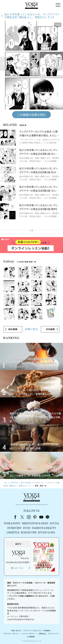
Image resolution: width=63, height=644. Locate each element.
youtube (41, 517)
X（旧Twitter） (22, 517)
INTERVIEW (14, 528)
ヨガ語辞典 (31, 637)
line (48, 517)
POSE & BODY (12, 524)
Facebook (16, 517)
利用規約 (47, 630)
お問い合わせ (16, 630)
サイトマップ (53, 634)
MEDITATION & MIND (35, 524)
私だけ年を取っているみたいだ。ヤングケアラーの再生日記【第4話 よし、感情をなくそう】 (33, 16)
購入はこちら (17, 568)
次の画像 (50, 329)
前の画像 (13, 329)
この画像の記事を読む (32, 115)
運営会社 (42, 634)
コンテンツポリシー (29, 634)
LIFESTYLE (13, 533)
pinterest (35, 517)
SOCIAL (54, 524)
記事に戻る (32, 329)
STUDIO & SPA (46, 533)
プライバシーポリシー (11, 634)
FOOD (27, 528)
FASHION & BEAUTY (44, 528)
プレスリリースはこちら (32, 630)
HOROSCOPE (29, 533)
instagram (29, 517)
